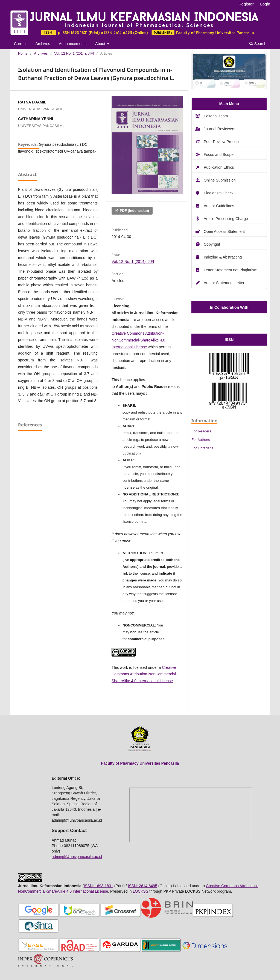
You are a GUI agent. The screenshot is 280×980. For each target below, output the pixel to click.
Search (258, 44)
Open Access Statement (224, 231)
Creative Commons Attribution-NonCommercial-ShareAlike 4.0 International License (138, 340)
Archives (43, 44)
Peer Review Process (222, 142)
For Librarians (202, 448)
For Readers (201, 431)
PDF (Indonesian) (134, 211)
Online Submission (220, 180)
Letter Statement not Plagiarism (231, 270)
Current (20, 44)
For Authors (201, 440)
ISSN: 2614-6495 (143, 886)
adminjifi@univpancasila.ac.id (77, 857)
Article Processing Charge (226, 219)
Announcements (73, 44)
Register (246, 4)
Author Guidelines (219, 206)
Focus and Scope (219, 155)
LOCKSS (140, 891)
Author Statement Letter (224, 283)
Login (265, 4)
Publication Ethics (219, 167)
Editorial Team (216, 116)
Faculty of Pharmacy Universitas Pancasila (140, 763)
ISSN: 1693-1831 (98, 886)
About (101, 44)
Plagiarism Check (219, 193)
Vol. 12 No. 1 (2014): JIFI (74, 53)
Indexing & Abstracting (223, 257)
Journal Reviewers (219, 129)
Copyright (212, 244)
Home (23, 53)
